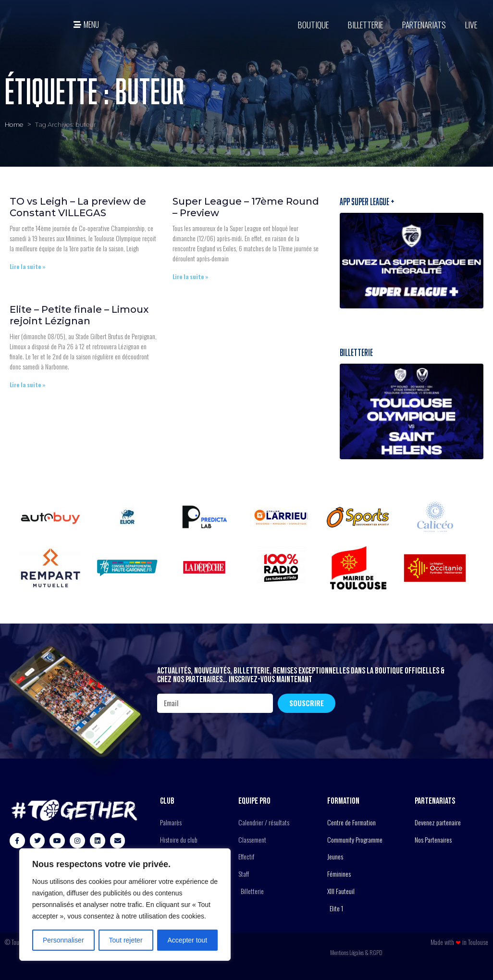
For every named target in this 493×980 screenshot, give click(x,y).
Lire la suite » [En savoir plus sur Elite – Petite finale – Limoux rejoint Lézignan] (28, 385)
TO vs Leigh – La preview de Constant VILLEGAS (78, 207)
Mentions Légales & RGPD (356, 952)
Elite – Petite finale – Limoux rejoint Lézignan (79, 315)
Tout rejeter (126, 940)
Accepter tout (188, 940)
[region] (125, 905)
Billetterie (365, 24)
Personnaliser (63, 940)
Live (471, 24)
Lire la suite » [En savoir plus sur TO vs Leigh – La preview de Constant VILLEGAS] (28, 266)
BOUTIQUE (313, 24)
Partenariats (424, 24)
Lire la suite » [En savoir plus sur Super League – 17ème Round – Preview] (191, 276)
